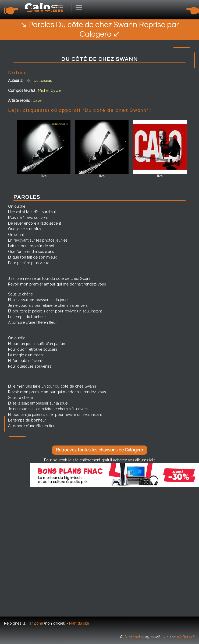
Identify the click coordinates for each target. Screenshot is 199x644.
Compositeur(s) (22, 90)
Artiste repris (19, 100)
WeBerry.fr (186, 637)
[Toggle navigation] (79, 8)
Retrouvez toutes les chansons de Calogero (99, 450)
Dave (37, 100)
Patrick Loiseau (39, 81)
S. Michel (132, 637)
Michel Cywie (50, 90)
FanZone (35, 623)
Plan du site (79, 623)
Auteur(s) (16, 81)
